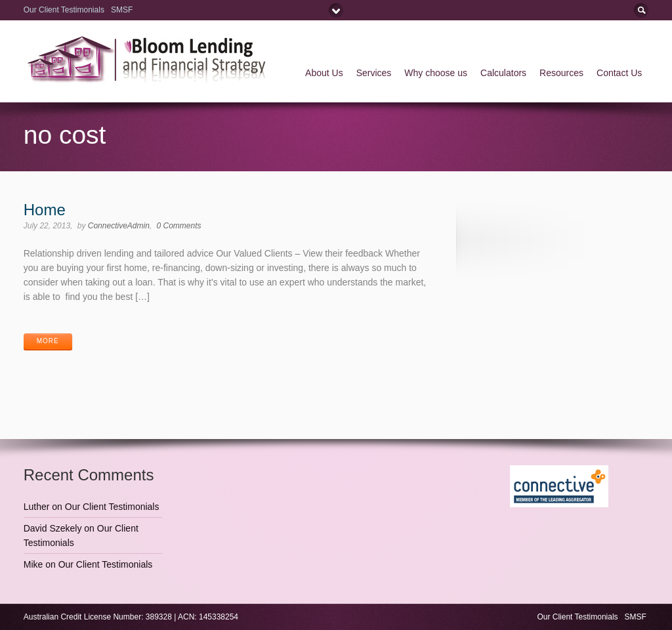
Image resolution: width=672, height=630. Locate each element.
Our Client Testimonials (64, 10)
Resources (561, 73)
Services (374, 73)
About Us (324, 73)
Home (45, 210)
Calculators (503, 73)
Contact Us (619, 73)
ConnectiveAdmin (119, 226)
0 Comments (178, 226)
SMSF (123, 10)
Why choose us (436, 73)
